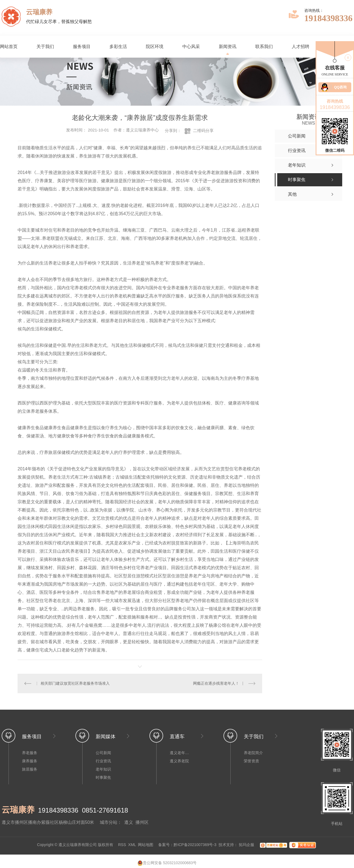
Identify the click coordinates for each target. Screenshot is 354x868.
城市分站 (109, 822)
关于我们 (45, 47)
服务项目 (82, 47)
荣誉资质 (251, 761)
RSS (122, 845)
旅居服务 (30, 769)
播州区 (142, 822)
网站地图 (146, 845)
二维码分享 (203, 130)
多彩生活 (118, 47)
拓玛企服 (247, 845)
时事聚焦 (103, 777)
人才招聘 (301, 47)
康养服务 (30, 761)
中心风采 (191, 47)
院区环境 (155, 47)
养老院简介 (253, 753)
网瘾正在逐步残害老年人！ (216, 683)
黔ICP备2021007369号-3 (195, 845)
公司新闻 (103, 753)
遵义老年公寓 (181, 753)
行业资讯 (103, 761)
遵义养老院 (179, 761)
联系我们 (264, 47)
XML (132, 845)
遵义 (129, 822)
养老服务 (30, 753)
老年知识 (103, 769)
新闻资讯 (228, 47)
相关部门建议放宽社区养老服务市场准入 (75, 683)
